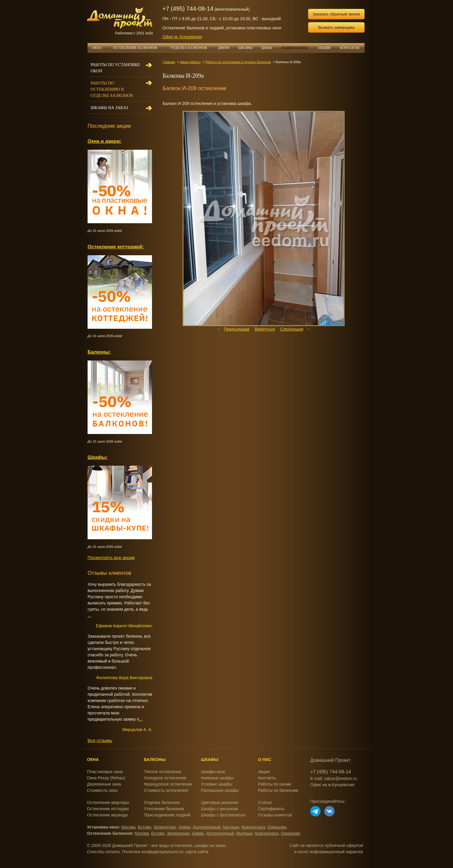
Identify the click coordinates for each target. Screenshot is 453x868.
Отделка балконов (162, 802)
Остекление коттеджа (108, 809)
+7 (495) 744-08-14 (188, 9)
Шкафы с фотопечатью (223, 815)
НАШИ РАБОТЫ (294, 48)
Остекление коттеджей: (116, 247)
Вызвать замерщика (336, 27)
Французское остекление (168, 784)
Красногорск (254, 827)
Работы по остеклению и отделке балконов (238, 62)
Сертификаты (271, 809)
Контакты (267, 778)
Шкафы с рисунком (219, 809)
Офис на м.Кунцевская (332, 785)
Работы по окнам (274, 784)
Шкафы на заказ (109, 108)
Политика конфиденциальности (153, 852)
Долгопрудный (206, 827)
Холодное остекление (165, 778)
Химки (184, 827)
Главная (169, 62)
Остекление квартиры (108, 802)
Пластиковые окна (105, 772)
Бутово (144, 827)
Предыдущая (237, 329)
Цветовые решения (220, 802)
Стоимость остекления (166, 790)
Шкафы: (98, 457)
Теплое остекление (163, 772)
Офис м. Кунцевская (182, 37)
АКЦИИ (326, 48)
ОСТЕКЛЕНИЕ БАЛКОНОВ (138, 48)
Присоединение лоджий (167, 815)
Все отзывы (100, 740)
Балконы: (99, 352)
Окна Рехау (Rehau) (106, 778)
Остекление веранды (107, 815)
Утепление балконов (164, 809)
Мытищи (231, 827)
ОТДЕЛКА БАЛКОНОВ (192, 48)
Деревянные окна (104, 784)
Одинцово (277, 827)
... (89, 615)
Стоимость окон (102, 790)
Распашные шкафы (220, 790)
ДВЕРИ (226, 48)
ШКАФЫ (248, 48)
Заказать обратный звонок (336, 14)
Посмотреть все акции (111, 557)
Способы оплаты (103, 852)
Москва (129, 827)
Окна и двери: (104, 141)
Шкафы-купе (213, 772)
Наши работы (190, 62)
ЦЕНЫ (269, 48)
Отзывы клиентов (275, 815)
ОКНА (99, 48)
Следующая (292, 329)
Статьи (265, 802)
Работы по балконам (278, 790)
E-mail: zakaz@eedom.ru (334, 778)
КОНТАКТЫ (350, 48)
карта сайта (197, 852)
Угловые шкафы (217, 784)
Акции (264, 772)
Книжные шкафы (217, 778)
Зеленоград (165, 827)
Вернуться (265, 329)
